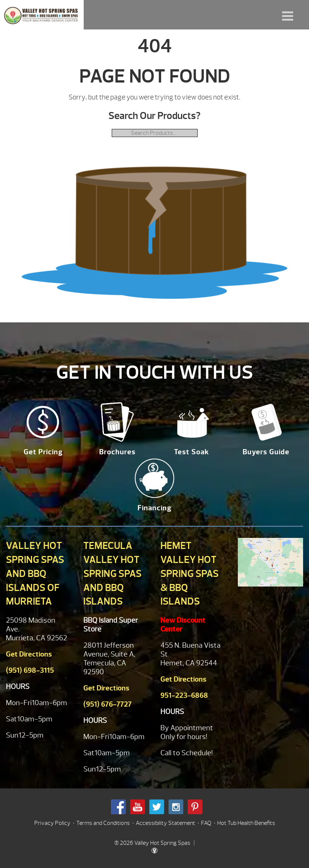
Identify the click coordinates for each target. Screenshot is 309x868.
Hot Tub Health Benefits (246, 823)
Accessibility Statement (165, 823)
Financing (154, 508)
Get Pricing (43, 452)
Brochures (117, 452)
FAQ (206, 823)
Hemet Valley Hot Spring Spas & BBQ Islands (190, 573)
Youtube (138, 807)
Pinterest (195, 807)
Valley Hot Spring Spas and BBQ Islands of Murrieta (35, 573)
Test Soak (192, 452)
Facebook (118, 807)
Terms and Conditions (103, 823)
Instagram (176, 807)
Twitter (157, 807)
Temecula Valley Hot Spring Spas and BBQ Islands (112, 573)
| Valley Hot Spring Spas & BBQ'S (42, 15)
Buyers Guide (266, 452)
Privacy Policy (52, 823)
